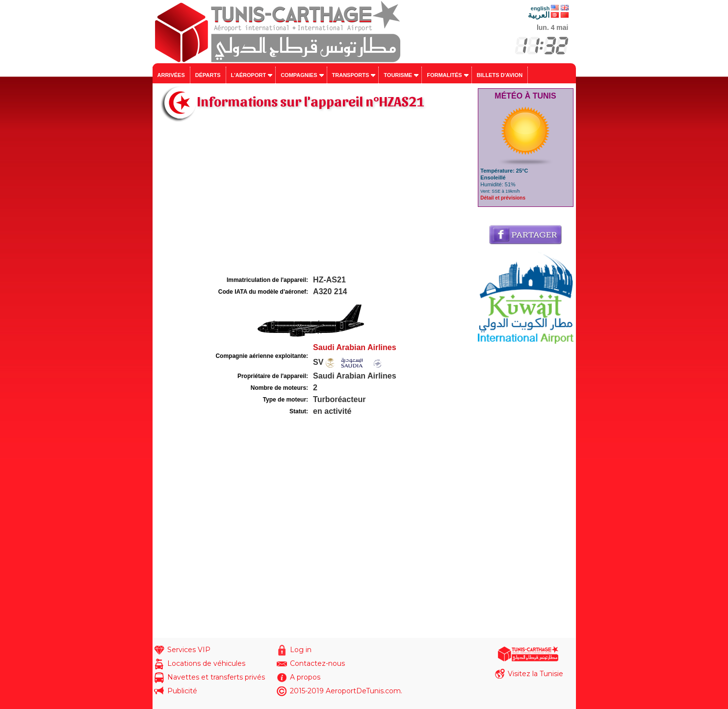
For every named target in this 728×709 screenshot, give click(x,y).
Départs (208, 75)
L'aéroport (249, 75)
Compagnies (299, 75)
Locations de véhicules (206, 663)
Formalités (444, 75)
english (540, 8)
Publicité (182, 691)
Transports (351, 75)
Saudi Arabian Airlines (355, 347)
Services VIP (189, 650)
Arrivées (171, 75)
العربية (539, 15)
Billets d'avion (500, 75)
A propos (305, 677)
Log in (301, 650)
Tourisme (398, 75)
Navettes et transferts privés (216, 677)
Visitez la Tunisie (535, 674)
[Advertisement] (314, 200)
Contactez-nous (317, 663)
